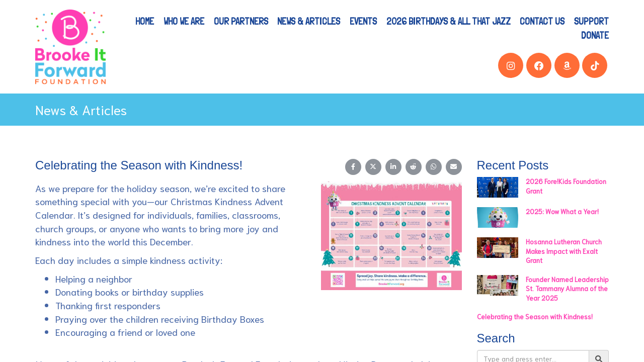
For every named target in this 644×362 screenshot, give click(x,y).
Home (145, 21)
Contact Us (542, 21)
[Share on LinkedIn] (393, 167)
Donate (595, 35)
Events (363, 21)
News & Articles (309, 21)
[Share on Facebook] (353, 167)
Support (591, 21)
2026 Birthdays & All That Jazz (449, 21)
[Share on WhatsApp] (434, 167)
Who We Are (184, 21)
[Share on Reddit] (414, 167)
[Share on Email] (454, 167)
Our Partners (241, 21)
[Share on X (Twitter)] (373, 167)
